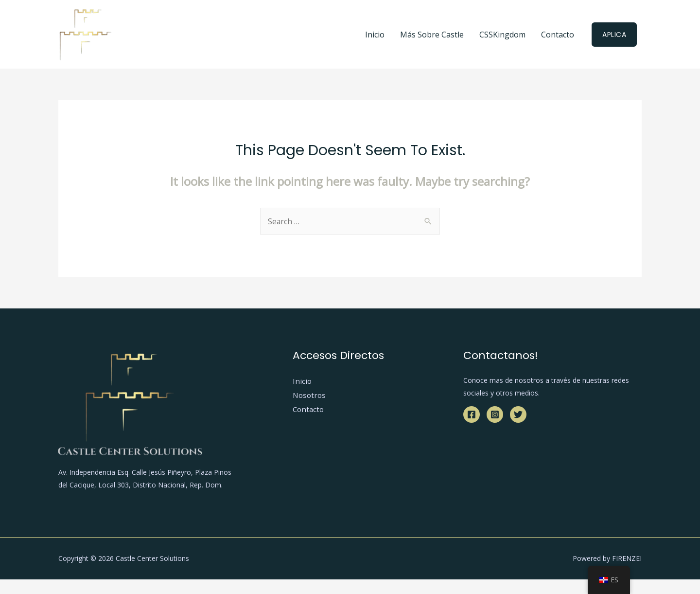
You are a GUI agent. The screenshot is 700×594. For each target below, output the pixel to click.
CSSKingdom (502, 35)
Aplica (614, 35)
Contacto (558, 35)
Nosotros (310, 396)
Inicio (375, 35)
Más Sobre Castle (432, 35)
